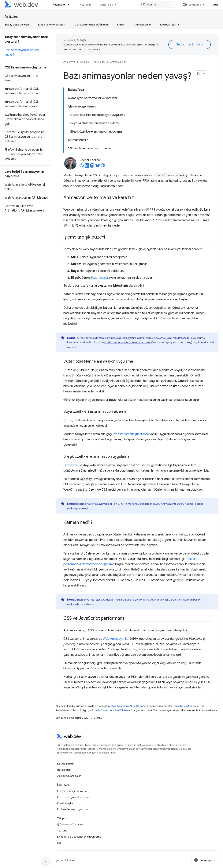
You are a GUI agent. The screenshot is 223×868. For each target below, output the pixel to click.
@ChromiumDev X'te (70, 824)
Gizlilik (71, 860)
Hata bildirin (64, 770)
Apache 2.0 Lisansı (185, 706)
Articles (11, 16)
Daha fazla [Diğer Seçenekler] (168, 25)
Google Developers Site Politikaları (111, 710)
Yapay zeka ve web (17, 25)
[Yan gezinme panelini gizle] (46, 861)
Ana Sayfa (69, 62)
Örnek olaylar (65, 803)
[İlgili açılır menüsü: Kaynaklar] (70, 5)
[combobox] (158, 5)
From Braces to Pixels (184, 338)
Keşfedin (85, 5)
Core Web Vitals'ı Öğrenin (91, 25)
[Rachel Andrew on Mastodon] (92, 167)
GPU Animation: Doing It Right (136, 504)
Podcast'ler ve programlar (73, 809)
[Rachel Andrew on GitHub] (82, 167)
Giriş (215, 5)
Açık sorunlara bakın (69, 776)
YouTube (62, 831)
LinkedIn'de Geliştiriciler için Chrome (79, 837)
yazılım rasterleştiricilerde (132, 434)
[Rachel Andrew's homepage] (103, 167)
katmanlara (100, 278)
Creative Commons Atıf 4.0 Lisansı (126, 706)
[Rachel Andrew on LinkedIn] (87, 167)
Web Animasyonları (116, 639)
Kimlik (121, 25)
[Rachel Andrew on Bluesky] (98, 167)
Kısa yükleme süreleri (52, 25)
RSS (59, 843)
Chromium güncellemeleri (73, 797)
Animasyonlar (118, 62)
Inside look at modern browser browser (128, 342)
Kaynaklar (99, 62)
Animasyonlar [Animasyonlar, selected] (142, 25)
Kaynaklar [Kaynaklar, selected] (59, 5)
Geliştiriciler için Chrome (72, 791)
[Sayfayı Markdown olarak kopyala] (198, 74)
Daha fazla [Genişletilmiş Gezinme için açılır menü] (106, 5)
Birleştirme (71, 465)
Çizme (68, 420)
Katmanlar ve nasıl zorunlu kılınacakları (170, 600)
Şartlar (60, 860)
